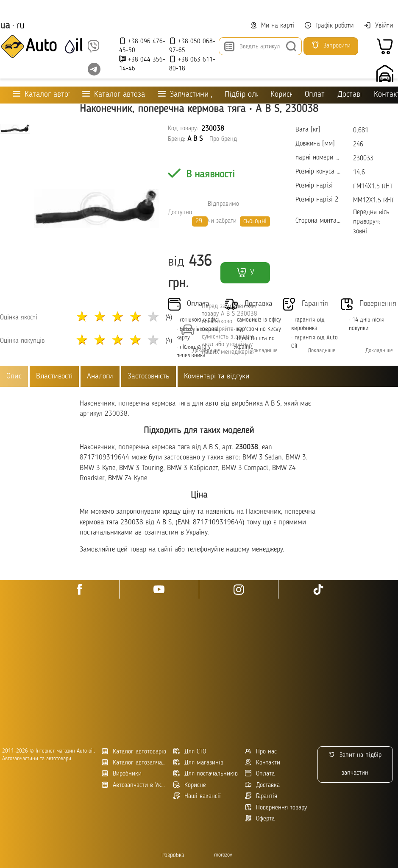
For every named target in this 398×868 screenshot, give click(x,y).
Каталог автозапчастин (134, 763)
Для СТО (190, 752)
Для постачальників (206, 774)
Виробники (122, 774)
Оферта (260, 819)
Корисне (281, 95)
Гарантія (261, 796)
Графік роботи (329, 26)
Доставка (349, 95)
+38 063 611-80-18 (192, 64)
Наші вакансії (197, 796)
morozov (223, 855)
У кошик (245, 275)
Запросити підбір (331, 48)
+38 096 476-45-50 (142, 46)
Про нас (261, 752)
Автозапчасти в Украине (134, 785)
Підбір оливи (241, 95)
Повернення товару (276, 808)
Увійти (378, 25)
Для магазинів (198, 763)
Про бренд (223, 139)
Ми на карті (273, 26)
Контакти (386, 95)
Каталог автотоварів (134, 752)
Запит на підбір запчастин (355, 764)
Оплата (315, 95)
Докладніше (264, 351)
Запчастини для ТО (185, 94)
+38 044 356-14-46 (142, 64)
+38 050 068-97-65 (192, 46)
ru (20, 26)
